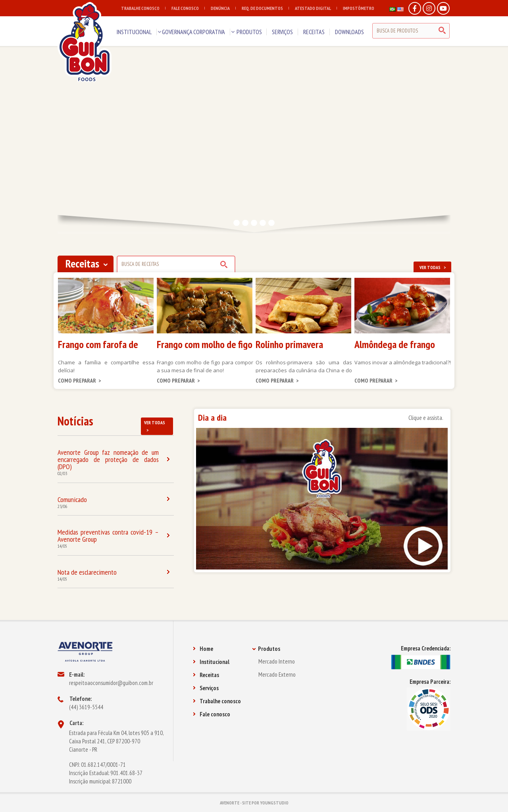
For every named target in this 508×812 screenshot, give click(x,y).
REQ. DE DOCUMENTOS (265, 8)
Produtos (266, 649)
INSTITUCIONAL (134, 32)
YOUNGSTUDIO (274, 803)
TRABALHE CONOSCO (143, 8)
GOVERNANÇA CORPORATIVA (193, 32)
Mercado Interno (277, 661)
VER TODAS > (433, 267)
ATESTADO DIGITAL (316, 8)
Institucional (211, 662)
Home (203, 649)
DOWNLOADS (349, 32)
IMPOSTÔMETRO (359, 8)
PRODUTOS (249, 32)
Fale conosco (212, 714)
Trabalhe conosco (217, 701)
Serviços (206, 688)
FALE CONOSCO (188, 8)
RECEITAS (314, 32)
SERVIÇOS (282, 32)
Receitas (206, 675)
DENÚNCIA (223, 8)
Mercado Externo (277, 674)
